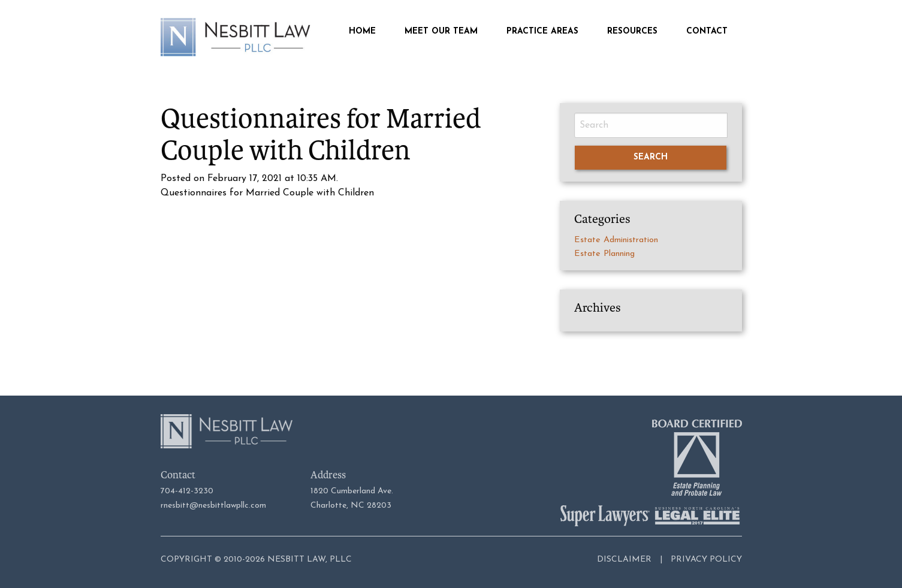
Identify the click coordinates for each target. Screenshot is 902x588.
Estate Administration (616, 240)
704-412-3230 (187, 491)
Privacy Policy (706, 560)
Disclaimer (624, 560)
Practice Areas (542, 32)
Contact (707, 32)
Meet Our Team (441, 32)
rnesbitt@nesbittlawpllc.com (213, 506)
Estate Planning (604, 254)
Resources (632, 32)
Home (362, 32)
